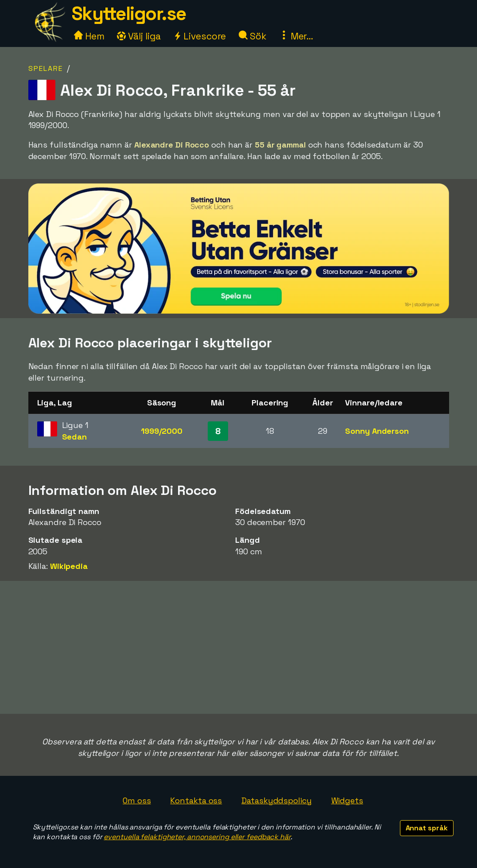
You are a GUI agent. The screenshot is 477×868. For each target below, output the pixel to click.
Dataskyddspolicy (276, 800)
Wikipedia (69, 566)
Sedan (75, 437)
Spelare (46, 68)
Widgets (347, 800)
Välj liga (139, 36)
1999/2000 (162, 431)
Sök (253, 36)
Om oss (137, 800)
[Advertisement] (239, 647)
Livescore (200, 36)
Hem (89, 36)
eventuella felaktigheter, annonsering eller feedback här (197, 837)
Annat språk (427, 828)
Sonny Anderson (377, 431)
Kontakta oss (196, 800)
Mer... (296, 36)
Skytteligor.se (129, 14)
